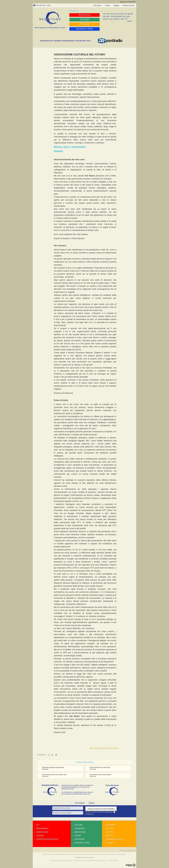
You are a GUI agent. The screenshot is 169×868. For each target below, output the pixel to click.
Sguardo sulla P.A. (115, 839)
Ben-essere (80, 832)
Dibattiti (110, 836)
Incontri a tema (82, 843)
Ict (38, 825)
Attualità (110, 843)
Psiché (78, 836)
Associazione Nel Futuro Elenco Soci (54, 775)
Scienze (40, 836)
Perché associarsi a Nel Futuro (100, 768)
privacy (110, 812)
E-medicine (80, 829)
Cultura (78, 825)
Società (109, 832)
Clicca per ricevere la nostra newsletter (101, 809)
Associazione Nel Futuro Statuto (100, 775)
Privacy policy (89, 858)
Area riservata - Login (44, 5)
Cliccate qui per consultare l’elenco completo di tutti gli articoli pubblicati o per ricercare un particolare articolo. (77, 787)
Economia (110, 825)
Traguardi (80, 839)
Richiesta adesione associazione (53, 768)
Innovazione (42, 832)
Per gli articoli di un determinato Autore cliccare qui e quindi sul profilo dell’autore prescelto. (77, 793)
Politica (110, 829)
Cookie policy (80, 858)
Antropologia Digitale (47, 839)
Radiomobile (42, 829)
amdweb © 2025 (130, 851)
